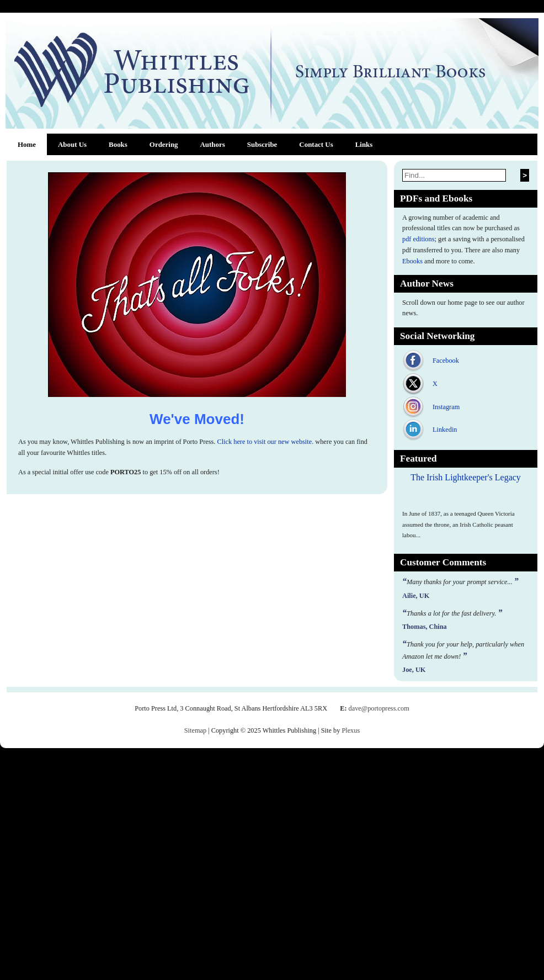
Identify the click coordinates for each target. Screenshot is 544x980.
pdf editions (418, 239)
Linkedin (445, 430)
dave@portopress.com (379, 708)
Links (364, 144)
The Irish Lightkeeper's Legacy (466, 477)
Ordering (164, 144)
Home (27, 144)
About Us (72, 144)
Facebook (446, 361)
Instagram (446, 407)
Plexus (351, 730)
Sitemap (195, 730)
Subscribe (262, 144)
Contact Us (316, 144)
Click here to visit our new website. (265, 442)
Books (118, 144)
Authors (213, 144)
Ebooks (412, 261)
